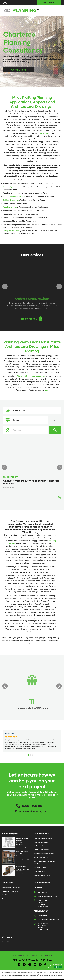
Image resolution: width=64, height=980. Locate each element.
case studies (43, 133)
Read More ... (32, 319)
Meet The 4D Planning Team (12, 887)
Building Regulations (11, 200)
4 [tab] (35, 754)
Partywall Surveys (40, 867)
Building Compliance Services (44, 854)
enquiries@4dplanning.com (33, 811)
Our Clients (6, 895)
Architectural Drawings (42, 850)
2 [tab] (31, 754)
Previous (5, 286)
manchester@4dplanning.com (48, 919)
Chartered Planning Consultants (31, 376)
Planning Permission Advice (43, 838)
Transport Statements (12, 231)
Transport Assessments (42, 875)
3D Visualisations (39, 846)
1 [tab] (29, 754)
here (46, 390)
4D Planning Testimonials (11, 891)
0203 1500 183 (32, 806)
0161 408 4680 (43, 915)
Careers (5, 899)
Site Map (48, 955)
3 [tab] (33, 754)
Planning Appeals (10, 207)
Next (59, 286)
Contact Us (6, 942)
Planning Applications (12, 187)
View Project (25, 848)
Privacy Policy (18, 955)
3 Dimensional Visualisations (14, 197)
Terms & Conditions (34, 955)
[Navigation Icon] (59, 10)
